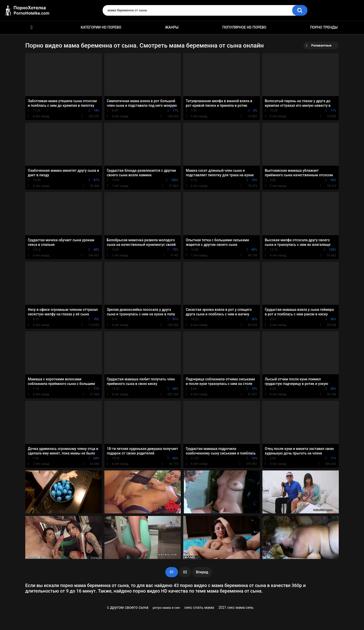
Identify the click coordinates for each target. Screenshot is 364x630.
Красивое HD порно (32, 27)
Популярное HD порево (244, 27)
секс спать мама (199, 607)
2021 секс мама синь (236, 607)
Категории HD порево (101, 27)
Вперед (202, 572)
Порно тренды (324, 27)
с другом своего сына (128, 607)
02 (185, 572)
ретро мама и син (166, 608)
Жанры (172, 27)
